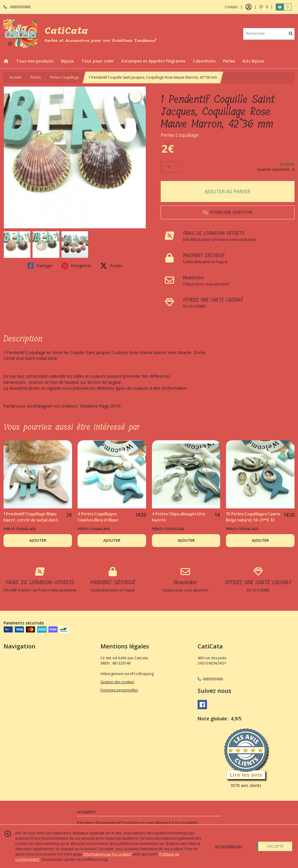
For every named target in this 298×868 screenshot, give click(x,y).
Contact (231, 7)
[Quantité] (172, 167)
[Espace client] (249, 7)
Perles (36, 77)
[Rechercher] (291, 34)
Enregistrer (76, 266)
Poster (111, 266)
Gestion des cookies (117, 682)
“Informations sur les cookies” (107, 854)
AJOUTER (38, 540)
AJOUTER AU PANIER (227, 191)
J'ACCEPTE (275, 846)
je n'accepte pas (228, 846)
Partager (40, 266)
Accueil (15, 77)
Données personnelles (119, 690)
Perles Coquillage (65, 77)
